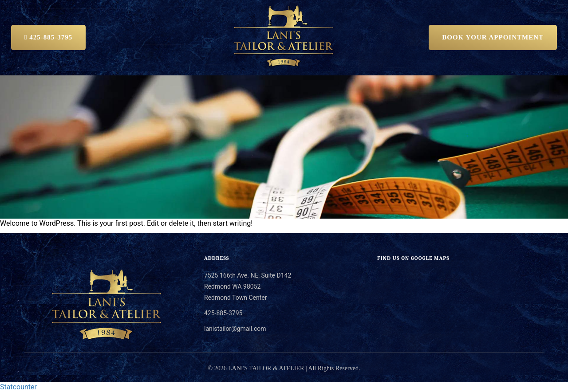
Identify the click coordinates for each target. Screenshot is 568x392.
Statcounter (18, 387)
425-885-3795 (48, 37)
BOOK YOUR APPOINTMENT (493, 37)
